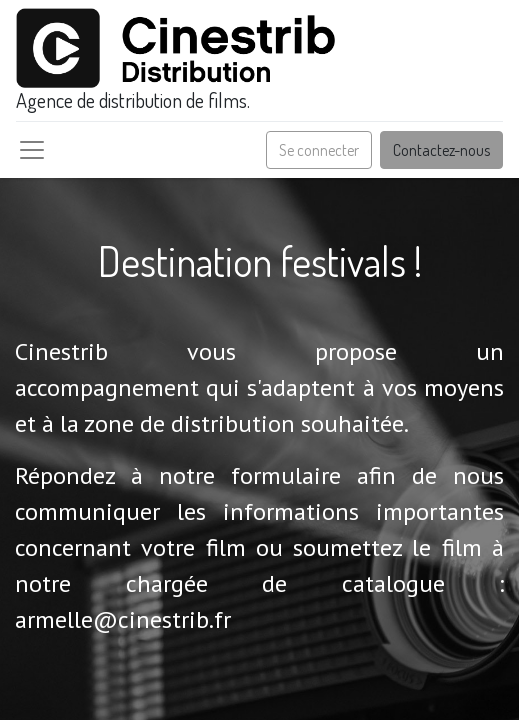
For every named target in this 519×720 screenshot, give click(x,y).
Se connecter (319, 150)
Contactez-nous (441, 150)
